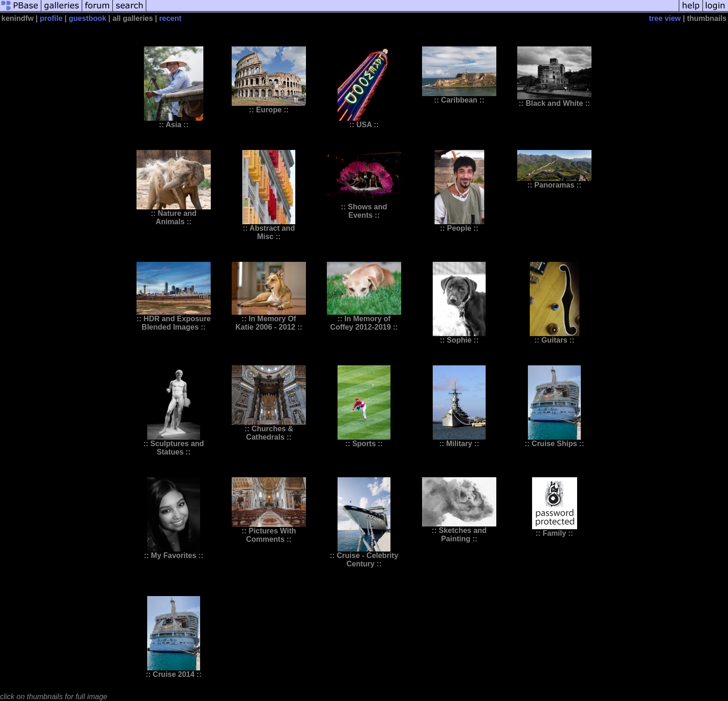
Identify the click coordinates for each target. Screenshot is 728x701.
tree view (665, 18)
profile (51, 18)
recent (170, 18)
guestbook (88, 18)
